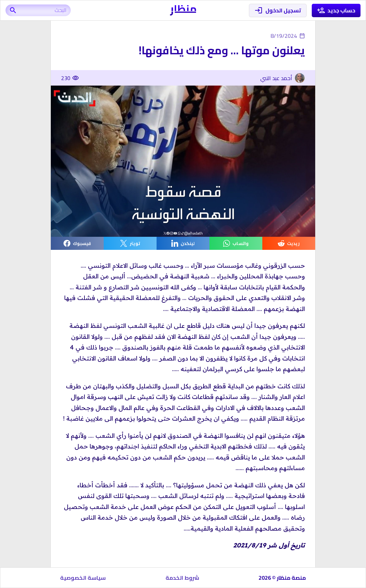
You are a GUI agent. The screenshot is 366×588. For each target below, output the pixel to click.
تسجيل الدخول (278, 10)
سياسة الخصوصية (83, 578)
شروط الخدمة (182, 578)
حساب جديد (336, 10)
